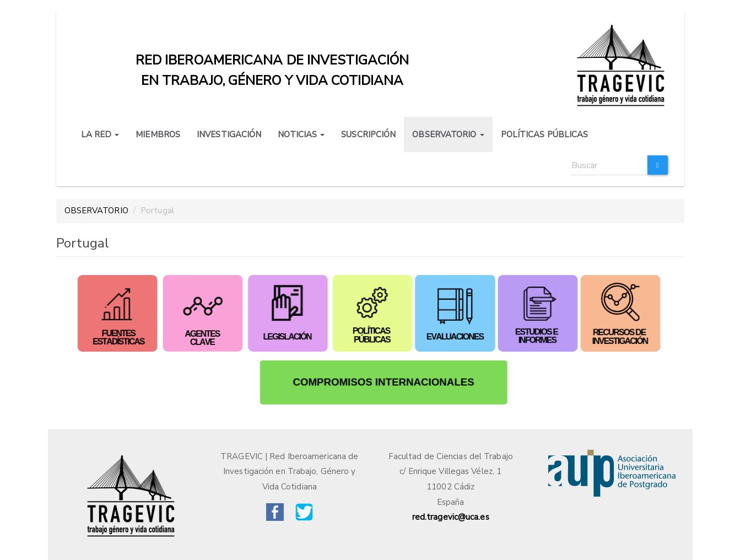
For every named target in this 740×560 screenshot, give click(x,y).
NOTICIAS (301, 134)
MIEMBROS (158, 134)
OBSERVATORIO (448, 134)
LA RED (100, 134)
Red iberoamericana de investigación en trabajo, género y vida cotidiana (272, 63)
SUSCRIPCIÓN (368, 134)
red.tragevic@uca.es (451, 517)
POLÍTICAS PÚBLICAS (545, 134)
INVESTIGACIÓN (229, 134)
